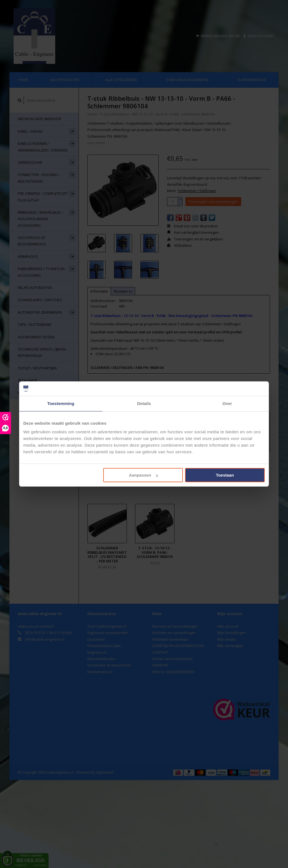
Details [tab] (144, 403)
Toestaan (225, 475)
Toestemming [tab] (61, 403)
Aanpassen (143, 475)
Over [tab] (227, 403)
